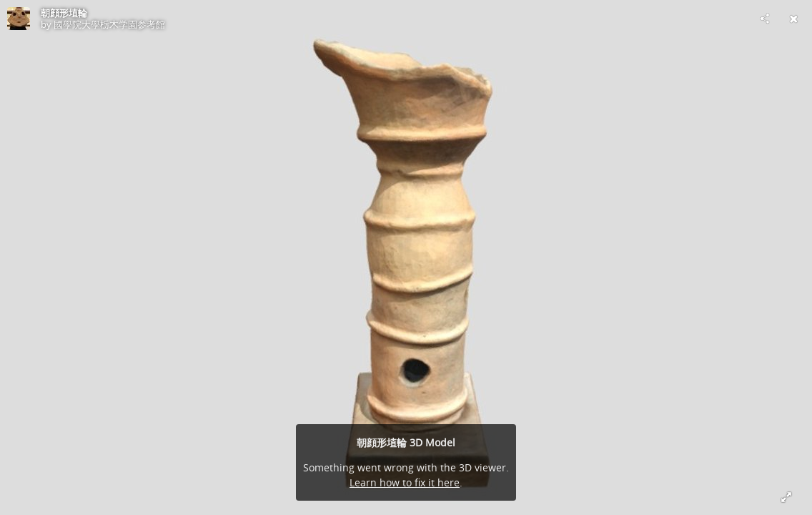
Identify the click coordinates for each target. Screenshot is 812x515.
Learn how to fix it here (405, 482)
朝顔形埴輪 (64, 13)
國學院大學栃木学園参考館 (109, 24)
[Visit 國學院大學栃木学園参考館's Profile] (19, 19)
